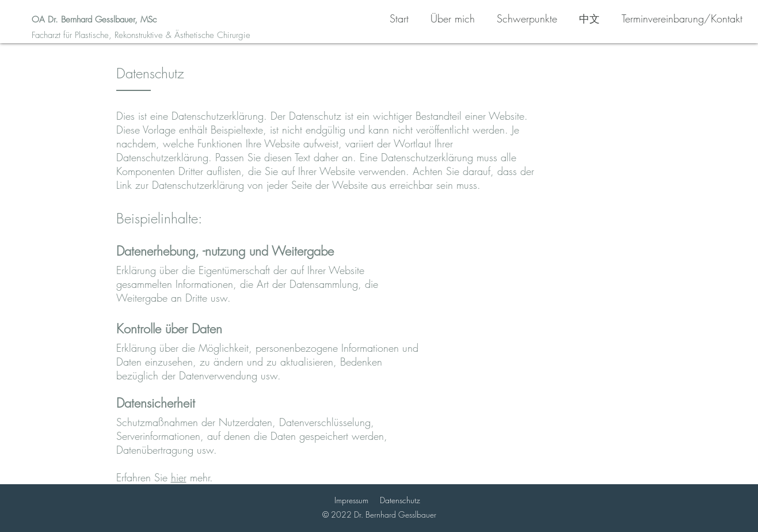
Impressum (351, 500)
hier (179, 477)
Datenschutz (400, 500)
